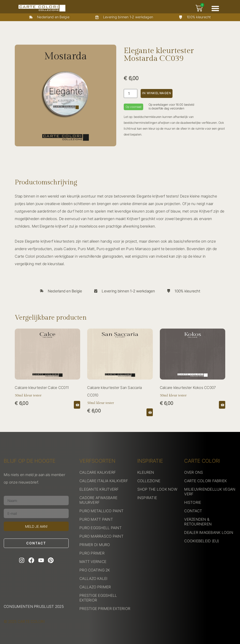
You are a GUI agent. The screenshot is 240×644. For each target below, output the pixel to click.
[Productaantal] (131, 93)
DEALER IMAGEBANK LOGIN (209, 532)
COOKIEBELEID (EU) (202, 541)
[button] (215, 8)
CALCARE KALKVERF (98, 472)
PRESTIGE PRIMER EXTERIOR (105, 609)
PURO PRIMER (92, 553)
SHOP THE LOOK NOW (157, 489)
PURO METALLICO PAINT (101, 511)
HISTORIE (193, 502)
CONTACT (193, 511)
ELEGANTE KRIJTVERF (99, 489)
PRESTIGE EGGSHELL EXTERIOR (98, 598)
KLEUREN (146, 472)
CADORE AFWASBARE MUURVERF (98, 500)
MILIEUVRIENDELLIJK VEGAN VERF (210, 492)
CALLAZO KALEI (93, 578)
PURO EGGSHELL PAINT (101, 528)
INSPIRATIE (147, 498)
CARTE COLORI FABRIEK (206, 481)
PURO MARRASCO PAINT (101, 536)
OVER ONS (194, 472)
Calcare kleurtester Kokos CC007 (188, 388)
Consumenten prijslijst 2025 (34, 606)
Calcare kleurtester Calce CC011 (42, 388)
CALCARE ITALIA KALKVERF (104, 481)
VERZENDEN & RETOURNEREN (198, 522)
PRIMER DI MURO (95, 545)
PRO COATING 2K (95, 570)
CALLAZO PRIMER (95, 587)
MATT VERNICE (93, 562)
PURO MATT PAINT (96, 519)
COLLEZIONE (149, 481)
